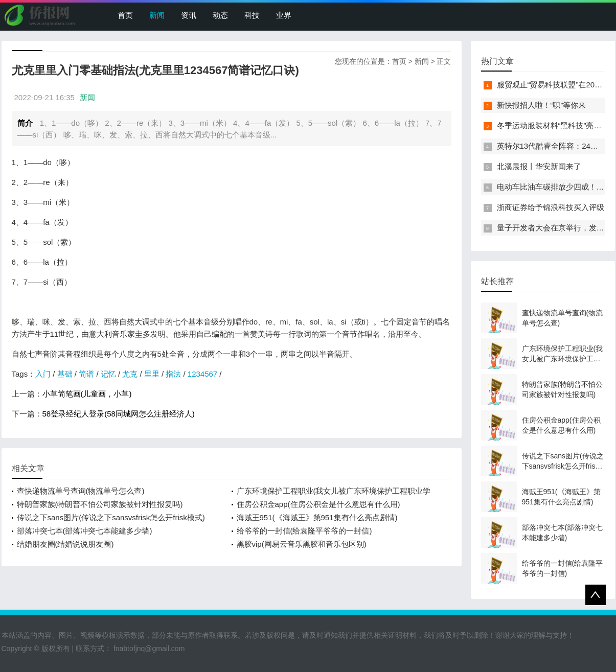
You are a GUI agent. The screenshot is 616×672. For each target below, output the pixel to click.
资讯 (189, 15)
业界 (284, 15)
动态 (220, 15)
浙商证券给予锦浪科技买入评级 (551, 207)
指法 (173, 374)
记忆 (108, 374)
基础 (65, 374)
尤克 (130, 374)
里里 (152, 374)
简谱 (86, 374)
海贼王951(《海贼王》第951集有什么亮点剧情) (317, 517)
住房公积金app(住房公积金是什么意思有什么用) (318, 504)
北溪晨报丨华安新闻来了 (539, 166)
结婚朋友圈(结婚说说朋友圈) (65, 544)
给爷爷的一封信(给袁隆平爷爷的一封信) (304, 531)
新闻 (157, 15)
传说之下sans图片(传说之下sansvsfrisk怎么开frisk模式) (111, 517)
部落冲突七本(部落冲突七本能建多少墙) (85, 531)
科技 (252, 15)
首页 (125, 15)
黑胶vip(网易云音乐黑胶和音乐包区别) (302, 544)
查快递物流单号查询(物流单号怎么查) (81, 491)
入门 (43, 374)
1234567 (202, 374)
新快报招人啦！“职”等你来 (542, 105)
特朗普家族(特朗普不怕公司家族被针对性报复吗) (100, 504)
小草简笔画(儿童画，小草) (87, 394)
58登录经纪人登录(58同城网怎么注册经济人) (119, 414)
